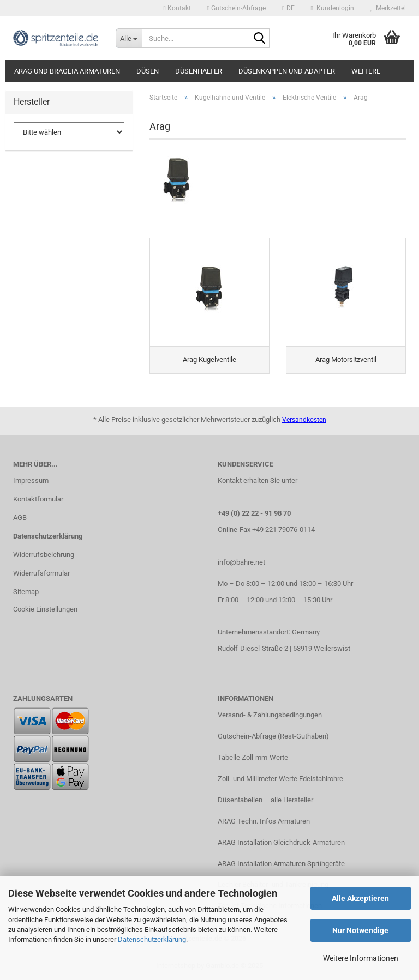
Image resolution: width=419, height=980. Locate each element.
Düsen (148, 71)
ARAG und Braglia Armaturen (67, 71)
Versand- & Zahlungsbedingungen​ (270, 715)
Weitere (366, 71)
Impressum (31, 480)
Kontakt (177, 8)
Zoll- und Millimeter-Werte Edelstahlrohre (280, 779)
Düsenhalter (199, 71)
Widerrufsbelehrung (44, 555)
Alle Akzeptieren (360, 898)
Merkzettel (388, 8)
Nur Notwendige (360, 930)
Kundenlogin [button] (333, 8)
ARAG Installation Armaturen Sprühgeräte (281, 864)
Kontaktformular (38, 499)
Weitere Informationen (361, 958)
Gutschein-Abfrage (237, 8)
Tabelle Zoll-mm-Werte (253, 757)
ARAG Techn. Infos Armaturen (264, 821)
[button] (288, 8)
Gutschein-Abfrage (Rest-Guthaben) (273, 736)
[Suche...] (129, 38)
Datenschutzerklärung (152, 939)
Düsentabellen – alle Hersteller (265, 800)
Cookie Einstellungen (45, 609)
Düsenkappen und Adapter (287, 71)
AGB (20, 518)
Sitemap (26, 592)
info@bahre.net (241, 562)
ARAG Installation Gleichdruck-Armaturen (281, 842)
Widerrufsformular (41, 573)
